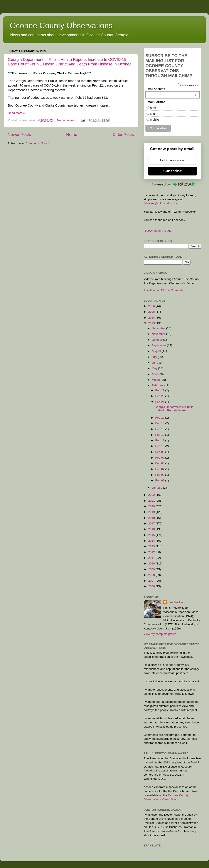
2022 (152, 495)
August (157, 351)
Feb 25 (160, 396)
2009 (152, 569)
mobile (154, 120)
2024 (152, 318)
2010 (152, 563)
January (157, 488)
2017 (152, 523)
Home (72, 134)
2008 (152, 575)
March (156, 380)
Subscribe (173, 171)
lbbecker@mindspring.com (161, 203)
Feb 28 (160, 390)
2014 (152, 541)
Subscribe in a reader (158, 231)
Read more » (16, 113)
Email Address (171, 89)
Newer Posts (19, 134)
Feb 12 (160, 435)
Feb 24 (160, 402)
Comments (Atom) (38, 143)
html (153, 108)
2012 (152, 552)
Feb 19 (160, 418)
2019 (152, 512)
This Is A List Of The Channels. (164, 290)
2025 (152, 312)
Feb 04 (160, 469)
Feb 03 (160, 475)
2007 (152, 581)
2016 (152, 529)
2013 (152, 546)
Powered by (173, 184)
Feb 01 (160, 480)
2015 (152, 535)
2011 (152, 558)
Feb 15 (160, 429)
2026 (152, 306)
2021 (152, 501)
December (159, 328)
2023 (152, 323)
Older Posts (123, 134)
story (193, 831)
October (157, 340)
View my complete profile (160, 634)
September (159, 345)
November (159, 334)
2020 (152, 506)
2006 (152, 586)
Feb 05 (160, 463)
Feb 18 (160, 423)
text (153, 114)
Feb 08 (160, 452)
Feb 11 (160, 440)
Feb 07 (160, 458)
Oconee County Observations (61, 26)
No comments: (67, 120)
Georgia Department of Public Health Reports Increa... (174, 409)
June (155, 363)
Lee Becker (175, 602)
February (158, 385)
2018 (152, 518)
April (155, 374)
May (155, 368)
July (155, 357)
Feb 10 (160, 446)
